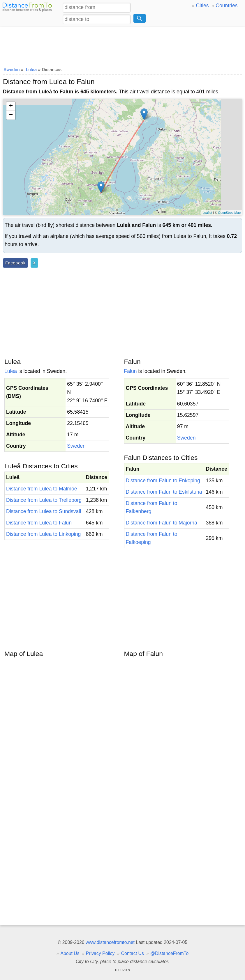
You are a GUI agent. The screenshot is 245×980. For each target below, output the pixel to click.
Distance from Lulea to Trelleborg (44, 500)
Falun (131, 371)
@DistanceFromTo (169, 953)
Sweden (76, 446)
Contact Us (133, 953)
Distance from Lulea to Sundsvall (44, 511)
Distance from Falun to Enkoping (163, 481)
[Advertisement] (123, 45)
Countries (227, 6)
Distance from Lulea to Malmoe (42, 489)
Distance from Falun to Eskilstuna (164, 492)
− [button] (11, 115)
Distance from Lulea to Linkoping (43, 534)
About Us (70, 953)
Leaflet (207, 213)
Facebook (15, 263)
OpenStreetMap (229, 213)
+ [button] (11, 106)
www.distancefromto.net (110, 942)
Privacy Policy (100, 953)
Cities (202, 6)
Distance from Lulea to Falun (39, 523)
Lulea (11, 371)
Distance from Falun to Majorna (162, 523)
